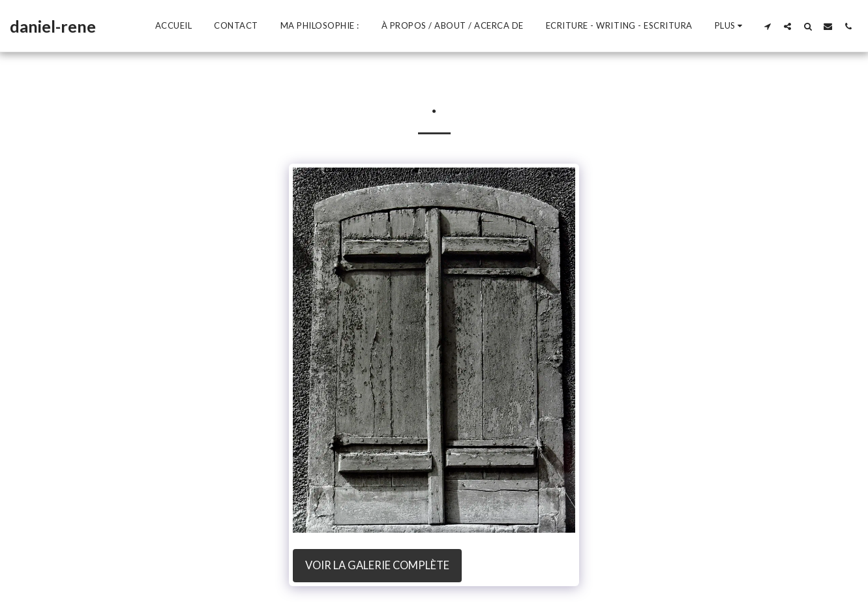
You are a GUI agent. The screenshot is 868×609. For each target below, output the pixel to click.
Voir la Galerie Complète (377, 565)
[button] (767, 26)
